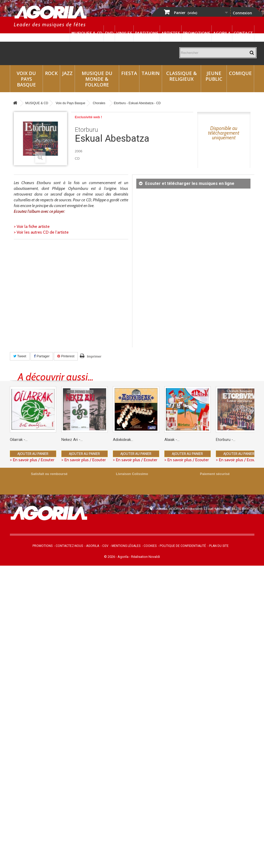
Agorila (222, 33)
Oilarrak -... (19, 440)
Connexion (242, 13)
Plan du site (219, 546)
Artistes (171, 33)
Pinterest (66, 356)
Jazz (67, 73)
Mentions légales (126, 546)
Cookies (150, 546)
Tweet (20, 356)
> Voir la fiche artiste (32, 226)
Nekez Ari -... (72, 440)
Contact (243, 33)
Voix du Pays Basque (26, 79)
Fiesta (129, 73)
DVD (109, 33)
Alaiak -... (172, 440)
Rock (51, 73)
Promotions (197, 33)
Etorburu (86, 130)
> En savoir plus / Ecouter (32, 460)
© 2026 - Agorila (117, 557)
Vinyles (124, 33)
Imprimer (94, 356)
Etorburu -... (226, 440)
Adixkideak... (123, 440)
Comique (240, 73)
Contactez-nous (69, 546)
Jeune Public (214, 76)
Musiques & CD (87, 33)
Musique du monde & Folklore (97, 79)
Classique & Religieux (182, 76)
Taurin (151, 73)
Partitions (147, 33)
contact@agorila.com (185, 523)
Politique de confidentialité (183, 546)
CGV (105, 546)
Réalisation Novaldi (146, 557)
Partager (42, 356)
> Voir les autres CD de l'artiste (41, 232)
